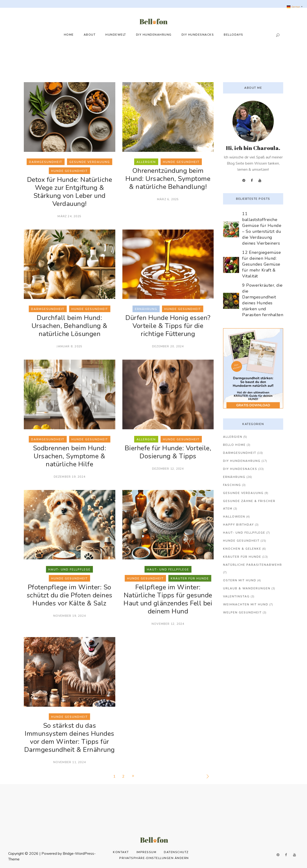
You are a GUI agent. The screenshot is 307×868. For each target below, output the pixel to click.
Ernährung (234, 477)
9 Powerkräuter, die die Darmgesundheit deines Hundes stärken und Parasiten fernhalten (263, 300)
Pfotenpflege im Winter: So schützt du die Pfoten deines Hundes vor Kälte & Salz (70, 595)
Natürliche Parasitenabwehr (253, 565)
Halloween (234, 517)
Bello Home (234, 445)
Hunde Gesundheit (241, 541)
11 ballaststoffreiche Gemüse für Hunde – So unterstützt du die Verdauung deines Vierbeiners (262, 228)
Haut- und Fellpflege (244, 533)
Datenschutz (176, 852)
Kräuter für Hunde (242, 557)
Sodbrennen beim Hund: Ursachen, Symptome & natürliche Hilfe (70, 456)
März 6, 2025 (168, 199)
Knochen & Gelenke (242, 549)
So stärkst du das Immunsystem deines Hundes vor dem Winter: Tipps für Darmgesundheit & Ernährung (70, 738)
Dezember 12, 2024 (168, 469)
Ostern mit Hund (240, 580)
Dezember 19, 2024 (70, 477)
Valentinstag (236, 596)
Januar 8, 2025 (69, 346)
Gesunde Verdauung (243, 493)
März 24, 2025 (69, 216)
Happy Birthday (239, 525)
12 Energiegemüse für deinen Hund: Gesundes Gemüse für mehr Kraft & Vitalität (261, 264)
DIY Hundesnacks (240, 469)
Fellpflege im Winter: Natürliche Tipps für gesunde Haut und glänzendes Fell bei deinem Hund (168, 599)
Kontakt (121, 852)
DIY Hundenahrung (242, 461)
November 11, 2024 (70, 762)
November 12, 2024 (168, 624)
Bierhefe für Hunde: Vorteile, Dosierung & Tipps (168, 452)
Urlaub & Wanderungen (247, 588)
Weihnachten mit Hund (246, 604)
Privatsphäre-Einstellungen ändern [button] (154, 858)
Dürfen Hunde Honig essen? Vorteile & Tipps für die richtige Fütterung (168, 326)
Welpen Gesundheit (242, 613)
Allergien (233, 437)
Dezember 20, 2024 (168, 346)
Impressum (147, 852)
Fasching (232, 485)
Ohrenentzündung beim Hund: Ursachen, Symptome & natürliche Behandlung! (168, 179)
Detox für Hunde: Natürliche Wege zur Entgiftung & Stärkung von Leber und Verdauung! (70, 192)
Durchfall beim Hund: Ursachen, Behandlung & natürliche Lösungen (70, 326)
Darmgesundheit (240, 453)
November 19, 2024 (70, 616)
